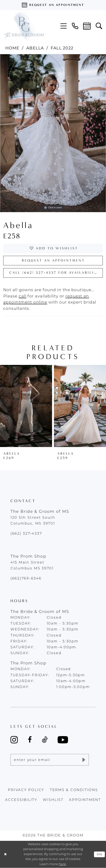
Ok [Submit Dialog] (100, 854)
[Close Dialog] (6, 854)
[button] (64, 26)
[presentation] (26, 406)
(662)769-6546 (26, 579)
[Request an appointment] (53, 5)
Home (12, 48)
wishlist (53, 800)
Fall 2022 (62, 48)
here (62, 864)
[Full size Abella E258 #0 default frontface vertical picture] (53, 133)
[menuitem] (64, 26)
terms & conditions (74, 790)
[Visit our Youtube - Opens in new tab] (63, 740)
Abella (35, 48)
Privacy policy (26, 790)
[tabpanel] (53, 133)
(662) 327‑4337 (26, 534)
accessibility (21, 800)
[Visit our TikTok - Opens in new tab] (45, 740)
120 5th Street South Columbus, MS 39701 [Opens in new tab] (33, 521)
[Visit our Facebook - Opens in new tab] (30, 740)
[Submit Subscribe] (83, 760)
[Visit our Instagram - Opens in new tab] (14, 740)
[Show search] (99, 26)
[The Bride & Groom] (24, 26)
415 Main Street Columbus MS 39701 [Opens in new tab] (32, 566)
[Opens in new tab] (22, 296)
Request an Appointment (54, 260)
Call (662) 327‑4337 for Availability (55, 273)
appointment (85, 800)
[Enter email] (50, 760)
